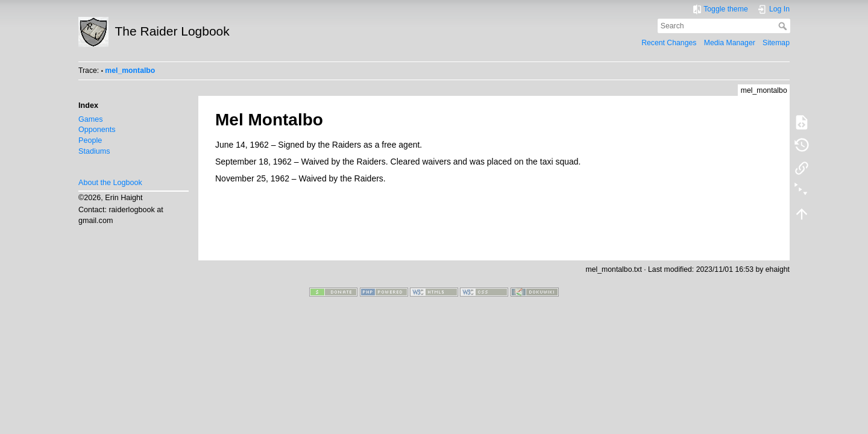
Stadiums (94, 151)
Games (91, 119)
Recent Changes (669, 43)
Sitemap (776, 43)
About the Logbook (110, 183)
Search (784, 26)
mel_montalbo (130, 71)
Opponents (97, 130)
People (90, 140)
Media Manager (730, 43)
